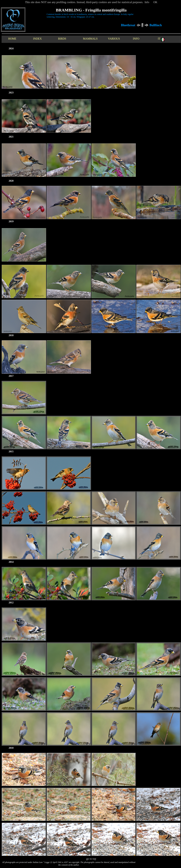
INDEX (37, 39)
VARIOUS (114, 39)
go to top (91, 859)
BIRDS (62, 39)
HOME (12, 39)
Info (147, 2)
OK (155, 2)
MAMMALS (90, 39)
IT (161, 39)
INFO (136, 39)
